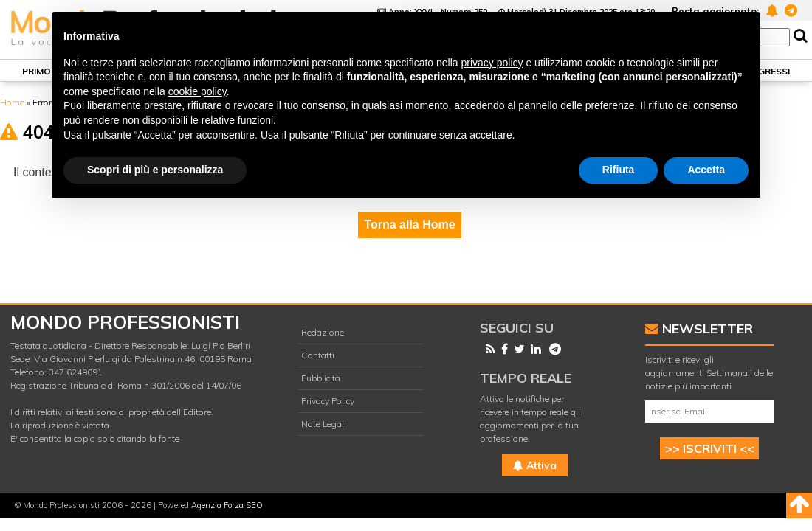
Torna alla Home (409, 225)
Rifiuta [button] (619, 170)
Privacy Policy (328, 401)
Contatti (318, 355)
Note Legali (324, 424)
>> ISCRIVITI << (710, 448)
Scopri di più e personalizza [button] (155, 170)
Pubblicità (321, 378)
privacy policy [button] (492, 63)
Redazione (323, 332)
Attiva (535, 465)
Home (12, 102)
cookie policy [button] (197, 91)
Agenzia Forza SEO (227, 505)
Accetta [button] (706, 170)
